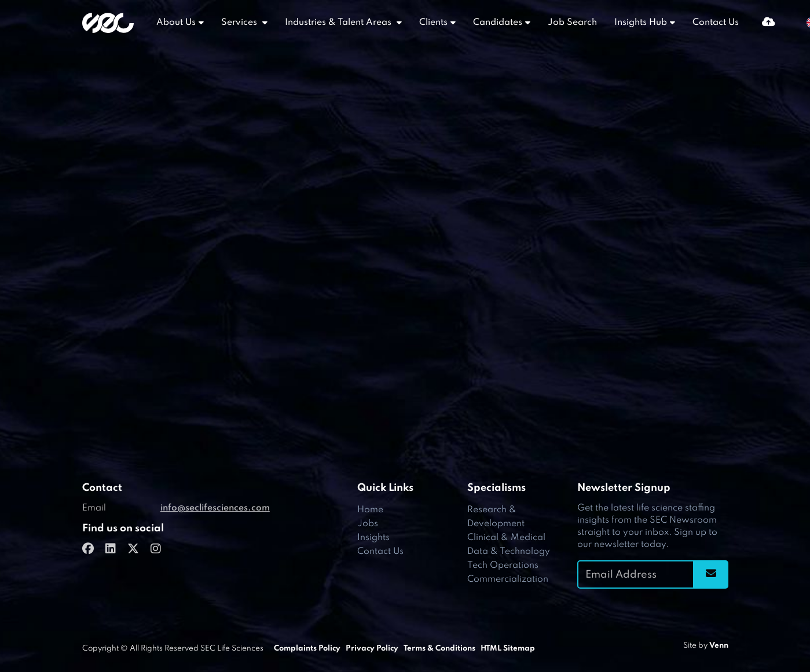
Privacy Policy (372, 649)
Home (370, 510)
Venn (719, 646)
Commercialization (508, 579)
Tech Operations (503, 565)
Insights (373, 538)
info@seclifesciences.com (215, 508)
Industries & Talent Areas (339, 23)
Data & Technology (509, 552)
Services (240, 23)
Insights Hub (641, 23)
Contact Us (716, 23)
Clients (433, 23)
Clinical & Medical (506, 538)
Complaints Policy (307, 649)
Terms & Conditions (439, 649)
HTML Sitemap (508, 649)
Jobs (368, 524)
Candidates (498, 23)
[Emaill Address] (636, 574)
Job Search (572, 23)
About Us (176, 23)
